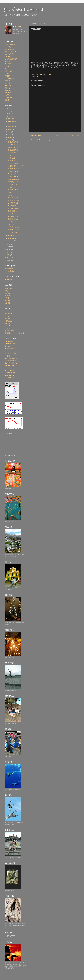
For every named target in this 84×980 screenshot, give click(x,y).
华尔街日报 (8, 288)
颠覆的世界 (12, 161)
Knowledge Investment (24, 10)
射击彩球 (7, 328)
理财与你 (7, 90)
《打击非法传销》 (10, 271)
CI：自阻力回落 (13, 163)
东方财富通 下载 (10, 344)
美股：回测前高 (13, 150)
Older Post (75, 136)
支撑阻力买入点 (13, 147)
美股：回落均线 (13, 211)
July (10, 132)
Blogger (53, 976)
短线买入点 (12, 158)
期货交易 (7, 76)
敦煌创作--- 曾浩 (13, 216)
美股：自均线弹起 (14, 190)
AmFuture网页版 (10, 373)
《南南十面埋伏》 (10, 269)
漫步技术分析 (9, 83)
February (11, 238)
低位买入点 (12, 192)
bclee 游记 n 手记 (10, 47)
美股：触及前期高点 (14, 179)
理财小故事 (8, 93)
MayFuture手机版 (10, 370)
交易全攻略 (8, 64)
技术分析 (7, 346)
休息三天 (11, 155)
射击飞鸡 (7, 311)
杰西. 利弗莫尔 (9, 78)
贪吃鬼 (7, 316)
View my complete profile (12, 36)
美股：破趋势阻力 (14, 230)
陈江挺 (7, 100)
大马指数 (7, 356)
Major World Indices (11, 358)
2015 (8, 244)
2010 (8, 257)
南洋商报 (7, 296)
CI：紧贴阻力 (12, 174)
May (10, 137)
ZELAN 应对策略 (10, 54)
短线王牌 (7, 95)
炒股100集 (8, 85)
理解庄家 (7, 88)
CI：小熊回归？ (13, 145)
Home (56, 136)
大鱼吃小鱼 (8, 321)
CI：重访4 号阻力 (14, 222)
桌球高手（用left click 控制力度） (15, 333)
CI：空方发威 (12, 153)
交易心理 (7, 66)
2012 (8, 252)
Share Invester (9, 368)
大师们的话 (8, 71)
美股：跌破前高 (13, 142)
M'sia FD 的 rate (10, 375)
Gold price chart (9, 366)
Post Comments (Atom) (46, 140)
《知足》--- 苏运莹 (14, 227)
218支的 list (8, 280)
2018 (8, 111)
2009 (8, 260)
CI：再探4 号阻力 (14, 185)
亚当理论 (7, 61)
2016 (8, 116)
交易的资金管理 (13, 198)
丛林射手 (7, 319)
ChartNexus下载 (10, 378)
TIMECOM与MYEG (11, 52)
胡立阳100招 (9, 98)
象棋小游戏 (8, 314)
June (10, 135)
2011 (8, 255)
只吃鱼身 (11, 195)
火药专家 (7, 326)
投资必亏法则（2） (14, 171)
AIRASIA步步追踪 (10, 45)
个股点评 (7, 57)
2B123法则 (11, 224)
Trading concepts (10, 349)
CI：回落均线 (12, 214)
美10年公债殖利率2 (11, 363)
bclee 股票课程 (9, 49)
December (12, 119)
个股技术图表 (9, 341)
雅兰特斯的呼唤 (10, 331)
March (10, 236)
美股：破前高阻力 (14, 169)
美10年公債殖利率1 (11, 361)
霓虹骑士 (7, 323)
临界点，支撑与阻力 (11, 59)
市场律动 (7, 73)
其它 (37, 76)
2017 (8, 114)
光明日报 (7, 303)
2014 (8, 247)
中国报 (7, 298)
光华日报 (7, 301)
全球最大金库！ (13, 206)
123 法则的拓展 (13, 208)
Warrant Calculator (10, 353)
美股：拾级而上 (13, 219)
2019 (8, 108)
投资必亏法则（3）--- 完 (16, 166)
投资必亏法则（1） (14, 177)
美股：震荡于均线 (14, 200)
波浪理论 (7, 81)
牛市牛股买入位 (13, 182)
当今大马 (7, 291)
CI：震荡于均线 (13, 203)
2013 (8, 249)
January (11, 241)
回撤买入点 (12, 187)
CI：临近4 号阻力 (14, 232)
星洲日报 (7, 293)
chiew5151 (18, 27)
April (10, 140)
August (11, 129)
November (12, 121)
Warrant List (8, 351)
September (12, 127)
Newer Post (36, 136)
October (11, 124)
